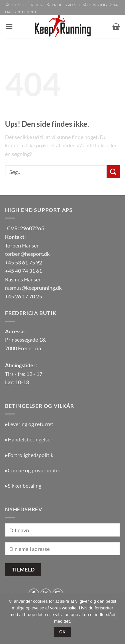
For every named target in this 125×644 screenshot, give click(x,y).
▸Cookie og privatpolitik (32, 470)
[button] (9, 26)
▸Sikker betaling (23, 485)
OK (63, 632)
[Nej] (116, 620)
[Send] (113, 172)
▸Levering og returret (29, 424)
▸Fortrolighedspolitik (29, 455)
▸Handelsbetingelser (29, 439)
